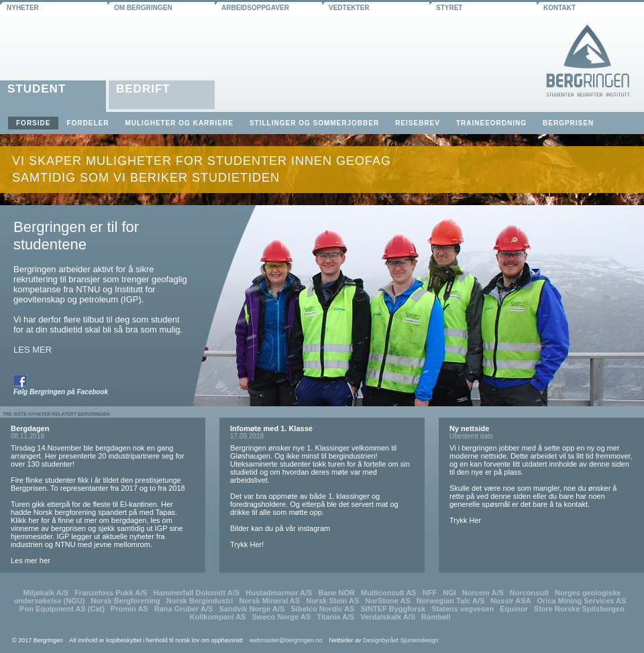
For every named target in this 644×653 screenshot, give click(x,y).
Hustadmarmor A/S (279, 593)
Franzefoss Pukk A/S (111, 593)
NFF (430, 593)
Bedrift (143, 89)
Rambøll (436, 617)
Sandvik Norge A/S (252, 609)
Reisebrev (418, 123)
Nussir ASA (511, 601)
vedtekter (349, 8)
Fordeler (88, 123)
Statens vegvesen (463, 609)
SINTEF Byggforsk (393, 609)
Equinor (514, 609)
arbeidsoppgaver (255, 8)
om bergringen (143, 8)
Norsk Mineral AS (269, 601)
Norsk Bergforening (125, 601)
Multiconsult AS (389, 593)
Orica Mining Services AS (582, 601)
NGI (449, 593)
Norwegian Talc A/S (450, 601)
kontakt (559, 8)
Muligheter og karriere (179, 123)
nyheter (23, 8)
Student (37, 89)
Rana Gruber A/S (184, 609)
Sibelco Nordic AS (323, 609)
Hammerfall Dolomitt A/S (197, 593)
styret (449, 8)
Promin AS (129, 609)
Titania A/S (335, 617)
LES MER (33, 350)
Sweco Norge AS (281, 617)
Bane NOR (337, 593)
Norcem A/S (483, 593)
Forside (33, 123)
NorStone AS (387, 601)
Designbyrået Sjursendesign (401, 640)
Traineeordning (491, 123)
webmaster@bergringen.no (286, 640)
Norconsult (529, 593)
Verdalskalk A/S (388, 617)
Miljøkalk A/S (46, 593)
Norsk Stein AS (332, 601)
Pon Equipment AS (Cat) (62, 609)
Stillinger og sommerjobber (314, 123)
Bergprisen (568, 123)
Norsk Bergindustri (200, 601)
